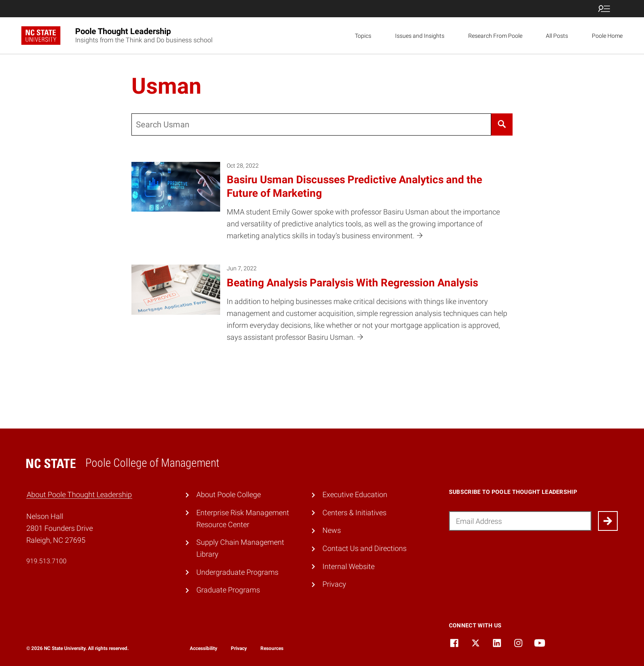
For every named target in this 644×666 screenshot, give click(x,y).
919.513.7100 (46, 561)
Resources (272, 648)
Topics (363, 36)
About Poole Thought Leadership (79, 494)
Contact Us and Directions (365, 548)
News (332, 530)
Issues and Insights (420, 36)
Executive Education (355, 494)
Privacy (334, 584)
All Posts (557, 36)
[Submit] (608, 521)
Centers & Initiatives (354, 513)
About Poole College (229, 494)
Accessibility (204, 648)
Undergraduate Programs (237, 572)
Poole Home (607, 36)
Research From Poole (495, 36)
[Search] (502, 124)
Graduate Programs (228, 590)
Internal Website (348, 566)
